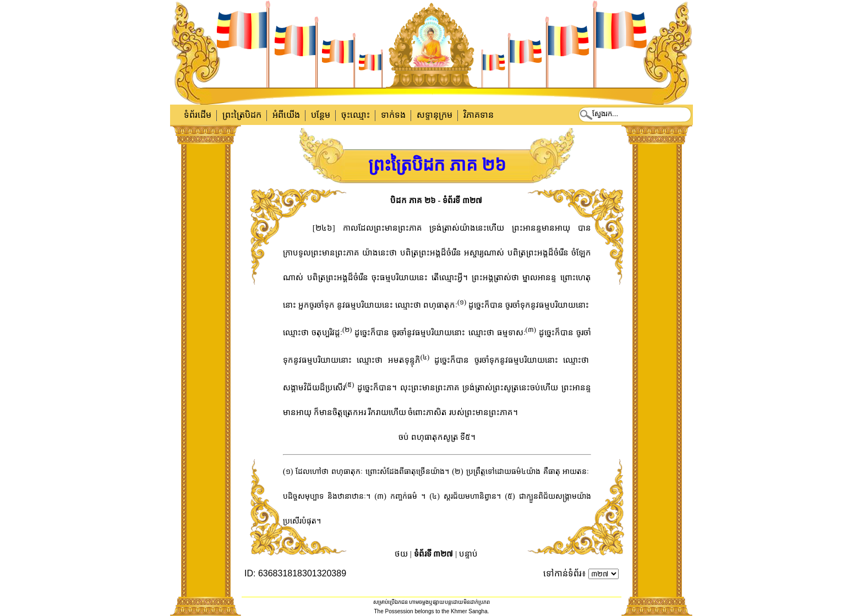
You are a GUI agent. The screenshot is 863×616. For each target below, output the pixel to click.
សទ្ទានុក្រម (435, 115)
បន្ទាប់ (468, 554)
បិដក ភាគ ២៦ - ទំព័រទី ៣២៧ (436, 200)
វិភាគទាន (479, 115)
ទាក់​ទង (393, 115)
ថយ (401, 554)
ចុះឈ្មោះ (356, 115)
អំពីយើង (286, 115)
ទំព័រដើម (198, 115)
